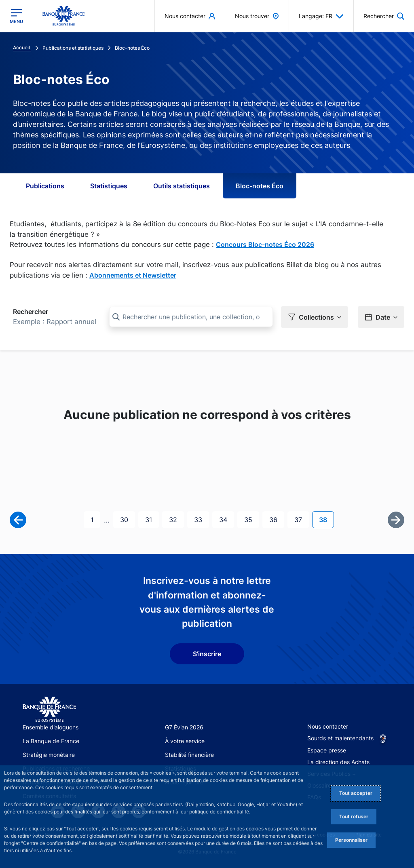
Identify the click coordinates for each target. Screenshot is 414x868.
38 (326, 519)
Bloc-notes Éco (260, 186)
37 (301, 519)
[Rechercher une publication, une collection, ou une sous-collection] (191, 317)
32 (176, 519)
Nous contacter (328, 726)
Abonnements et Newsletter (133, 275)
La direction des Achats (338, 762)
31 (152, 519)
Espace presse (327, 750)
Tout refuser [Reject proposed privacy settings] (354, 816)
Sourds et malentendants (340, 738)
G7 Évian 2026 (184, 727)
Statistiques (109, 186)
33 (201, 519)
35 (251, 519)
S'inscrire (207, 653)
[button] (384, 16)
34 (226, 519)
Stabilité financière (189, 754)
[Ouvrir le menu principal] (16, 16)
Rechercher (31, 312)
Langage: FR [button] (321, 16)
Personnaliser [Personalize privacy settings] (351, 840)
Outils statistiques (182, 186)
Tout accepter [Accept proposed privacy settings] (356, 793)
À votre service (185, 741)
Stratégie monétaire (49, 754)
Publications (45, 186)
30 (127, 519)
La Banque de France (51, 741)
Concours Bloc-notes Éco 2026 (265, 244)
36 (277, 519)
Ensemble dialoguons (51, 727)
